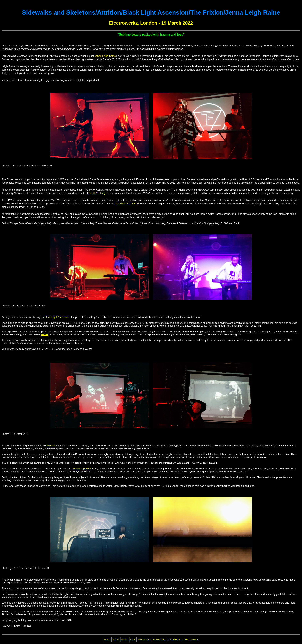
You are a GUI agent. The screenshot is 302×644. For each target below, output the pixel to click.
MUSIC (125, 640)
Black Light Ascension (57, 317)
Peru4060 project (81, 469)
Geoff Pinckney (97, 193)
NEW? (116, 640)
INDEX (107, 640)
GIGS (133, 640)
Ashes (45, 334)
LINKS (186, 640)
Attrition (51, 446)
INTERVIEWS (144, 640)
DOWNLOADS (160, 640)
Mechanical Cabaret (127, 203)
